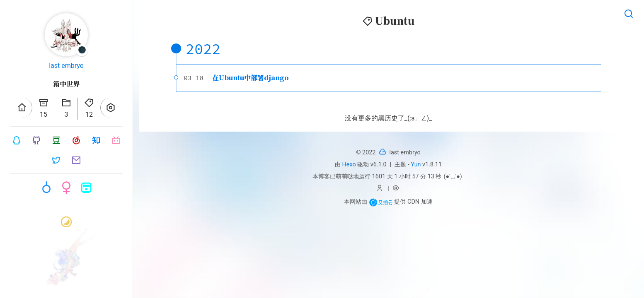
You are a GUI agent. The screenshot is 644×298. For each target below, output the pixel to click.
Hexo (349, 165)
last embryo (66, 66)
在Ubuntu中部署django (251, 78)
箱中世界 (66, 84)
